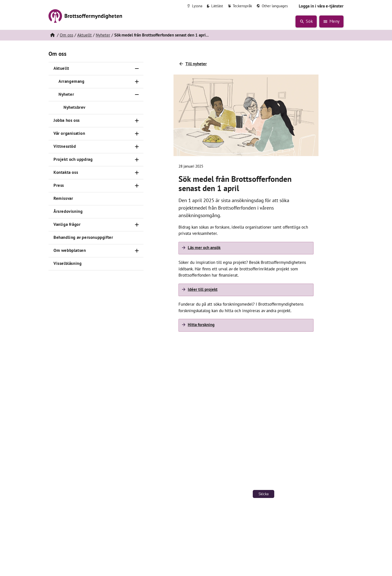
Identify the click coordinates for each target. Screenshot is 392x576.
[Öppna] (137, 82)
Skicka (263, 494)
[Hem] (52, 35)
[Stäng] (137, 69)
